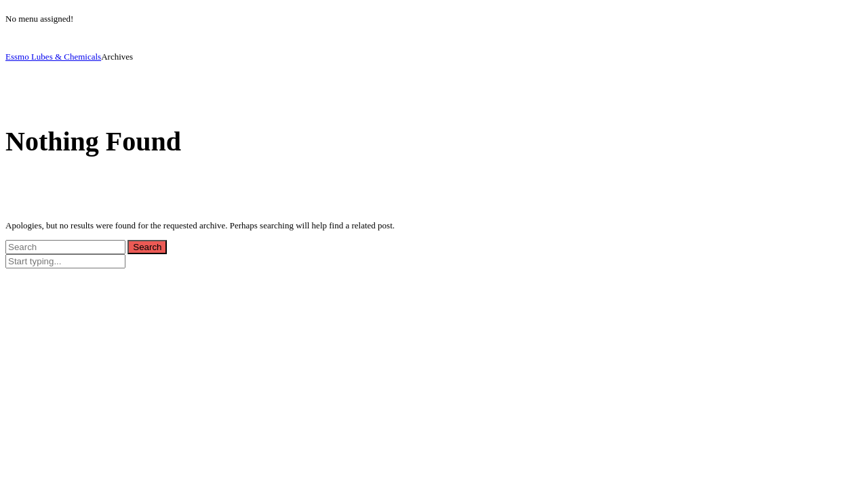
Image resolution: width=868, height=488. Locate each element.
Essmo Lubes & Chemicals (53, 57)
